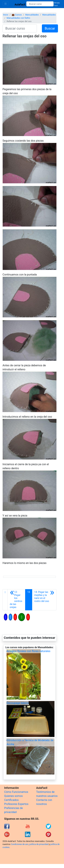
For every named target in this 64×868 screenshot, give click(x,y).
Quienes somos (13, 796)
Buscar (50, 28)
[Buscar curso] (40, 4)
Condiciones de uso (20, 844)
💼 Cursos (17, 15)
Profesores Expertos (16, 804)
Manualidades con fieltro (18, 18)
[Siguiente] (44, 600)
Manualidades (32, 15)
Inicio (6, 15)
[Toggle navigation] (6, 4)
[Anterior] (16, 600)
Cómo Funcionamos (16, 792)
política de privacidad (39, 844)
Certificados (11, 800)
